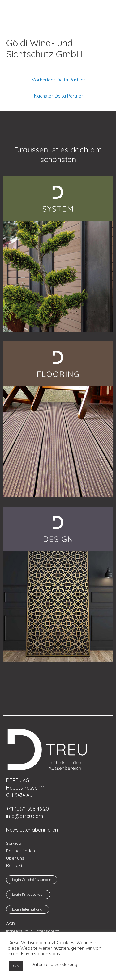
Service (14, 843)
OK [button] (16, 966)
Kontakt (14, 865)
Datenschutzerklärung (54, 965)
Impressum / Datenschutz (33, 931)
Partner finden (21, 851)
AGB (11, 923)
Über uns (15, 858)
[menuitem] (20, 9)
